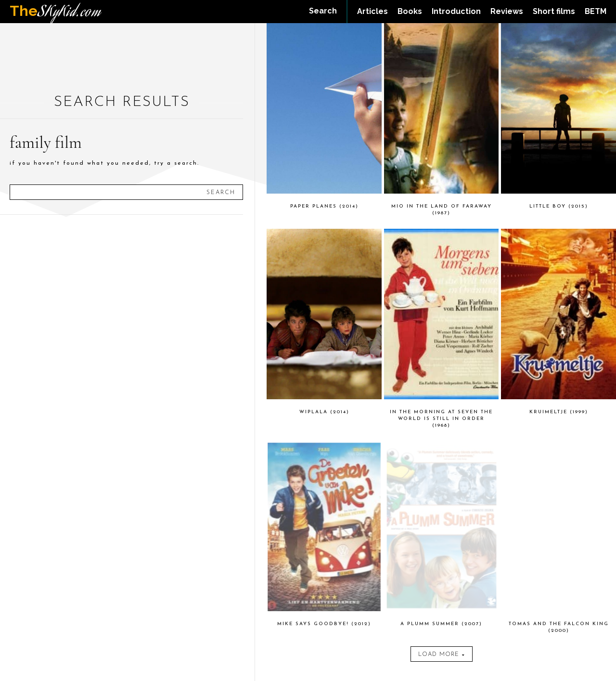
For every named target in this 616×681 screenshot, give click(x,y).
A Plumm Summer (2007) (441, 624)
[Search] (221, 192)
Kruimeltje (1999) (559, 412)
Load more (442, 655)
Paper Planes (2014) (324, 206)
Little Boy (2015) (559, 206)
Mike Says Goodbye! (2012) (324, 624)
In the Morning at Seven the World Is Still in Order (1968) (441, 419)
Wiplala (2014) (324, 412)
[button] (323, 11)
